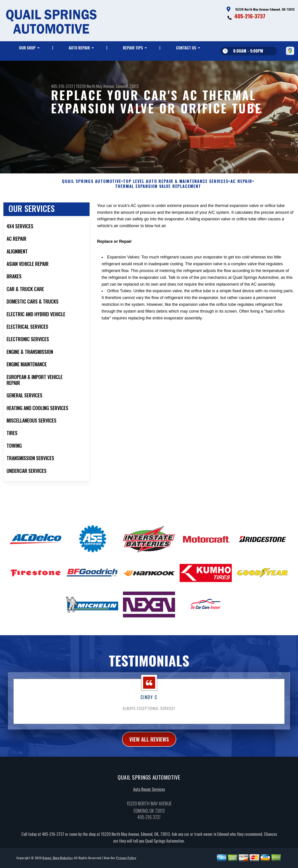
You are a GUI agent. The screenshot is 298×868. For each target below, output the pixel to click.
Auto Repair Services (149, 796)
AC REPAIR (241, 188)
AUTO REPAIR (79, 48)
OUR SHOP (27, 48)
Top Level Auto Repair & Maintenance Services (176, 188)
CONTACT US (186, 48)
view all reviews (149, 746)
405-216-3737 (250, 16)
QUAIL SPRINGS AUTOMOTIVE (92, 188)
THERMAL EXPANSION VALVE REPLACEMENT (158, 193)
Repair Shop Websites (57, 864)
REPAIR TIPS (133, 48)
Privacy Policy (126, 864)
